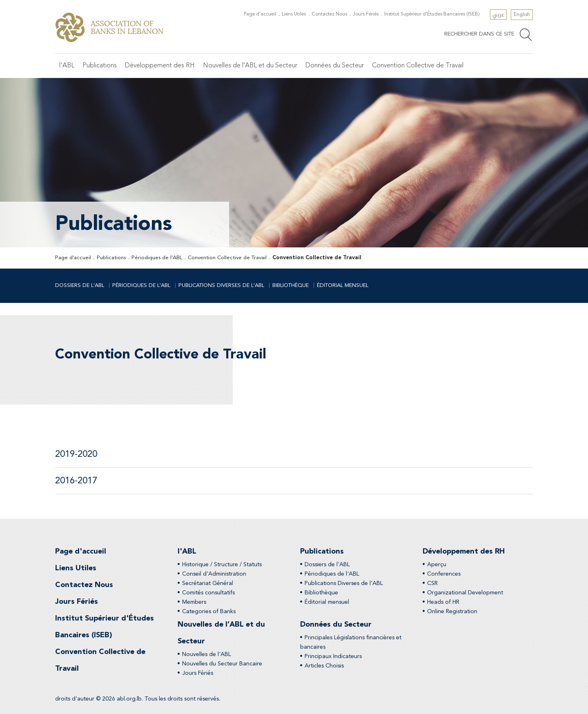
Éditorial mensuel (343, 286)
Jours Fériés (366, 14)
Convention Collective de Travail (418, 66)
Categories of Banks (209, 612)
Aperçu (437, 565)
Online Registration (452, 612)
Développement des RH (160, 66)
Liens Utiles (294, 14)
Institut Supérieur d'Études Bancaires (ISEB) (432, 14)
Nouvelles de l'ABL (207, 654)
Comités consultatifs (208, 593)
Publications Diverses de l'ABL (221, 286)
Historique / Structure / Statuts (222, 565)
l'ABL (67, 66)
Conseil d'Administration (214, 574)
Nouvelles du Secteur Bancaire (222, 664)
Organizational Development (465, 593)
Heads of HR (443, 602)
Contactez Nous (329, 14)
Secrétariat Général (208, 583)
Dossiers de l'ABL (80, 286)
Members (194, 602)
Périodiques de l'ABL (157, 258)
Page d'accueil (260, 14)
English (522, 15)
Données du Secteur (335, 66)
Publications (100, 66)
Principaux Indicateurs (333, 656)
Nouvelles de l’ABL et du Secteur (250, 66)
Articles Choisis (324, 666)
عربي (498, 14)
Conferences (444, 574)
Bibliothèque (291, 286)
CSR (432, 583)
